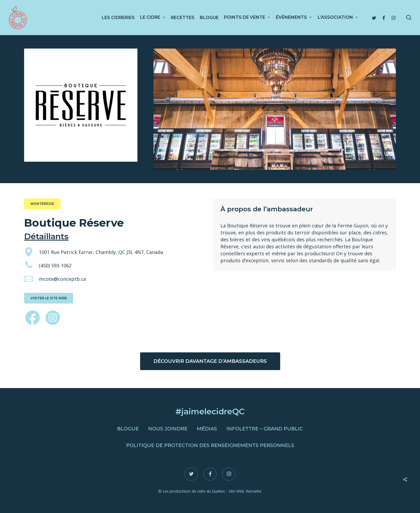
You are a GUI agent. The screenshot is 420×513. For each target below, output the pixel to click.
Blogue (128, 429)
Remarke (254, 491)
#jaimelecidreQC (210, 411)
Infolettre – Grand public (265, 429)
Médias (207, 429)
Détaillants (46, 236)
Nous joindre (168, 429)
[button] (42, 204)
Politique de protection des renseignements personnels (210, 445)
